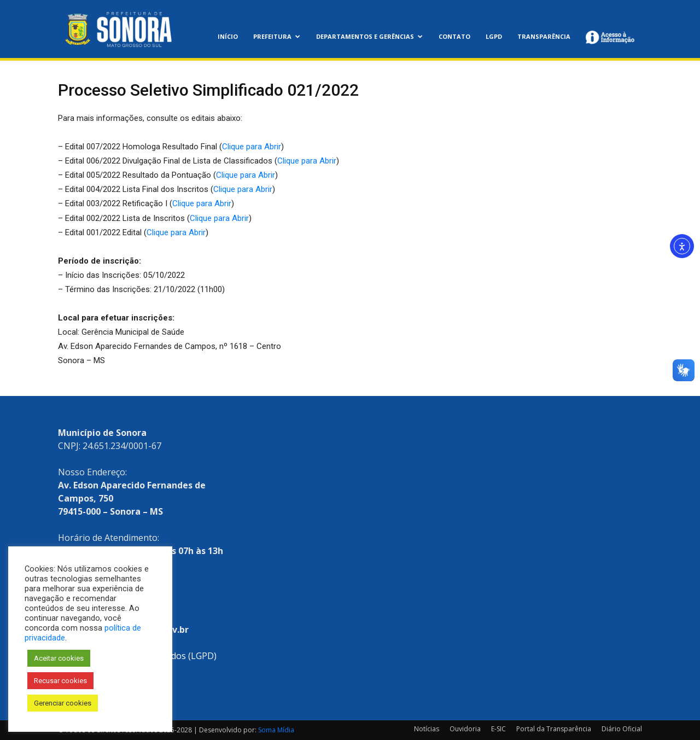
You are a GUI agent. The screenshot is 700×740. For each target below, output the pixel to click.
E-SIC (498, 729)
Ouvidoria (465, 729)
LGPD (494, 36)
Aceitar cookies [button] (59, 658)
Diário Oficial (622, 729)
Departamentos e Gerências (369, 36)
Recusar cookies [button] (60, 681)
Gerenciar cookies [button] (63, 703)
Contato (454, 36)
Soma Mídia (276, 730)
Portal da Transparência (554, 729)
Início (228, 36)
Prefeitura (277, 36)
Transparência (544, 36)
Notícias (427, 729)
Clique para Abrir (252, 147)
